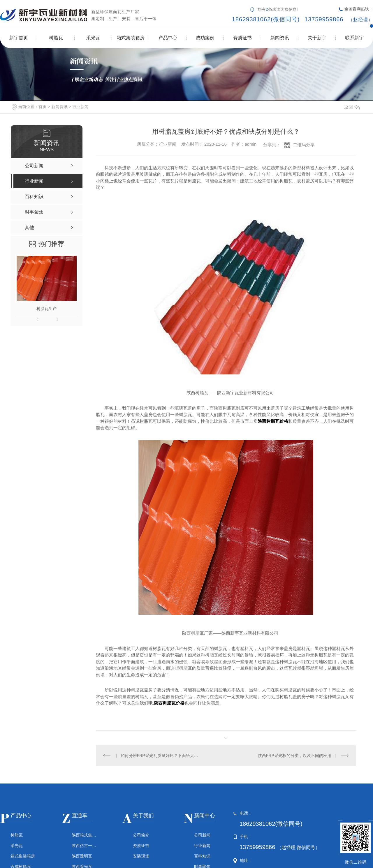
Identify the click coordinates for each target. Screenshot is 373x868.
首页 (43, 107)
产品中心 (168, 38)
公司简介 (141, 835)
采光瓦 (93, 38)
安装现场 (141, 856)
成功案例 (205, 38)
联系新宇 (354, 38)
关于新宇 (317, 38)
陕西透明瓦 (82, 856)
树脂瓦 (56, 38)
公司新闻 (202, 835)
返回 (352, 107)
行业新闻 (80, 107)
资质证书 (242, 38)
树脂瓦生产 (47, 309)
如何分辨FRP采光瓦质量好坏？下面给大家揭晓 (161, 756)
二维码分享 (304, 145)
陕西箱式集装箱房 (84, 835)
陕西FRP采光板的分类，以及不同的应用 (295, 756)
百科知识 (202, 856)
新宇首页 (19, 38)
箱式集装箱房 (131, 38)
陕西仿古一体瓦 (84, 846)
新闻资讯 (280, 38)
